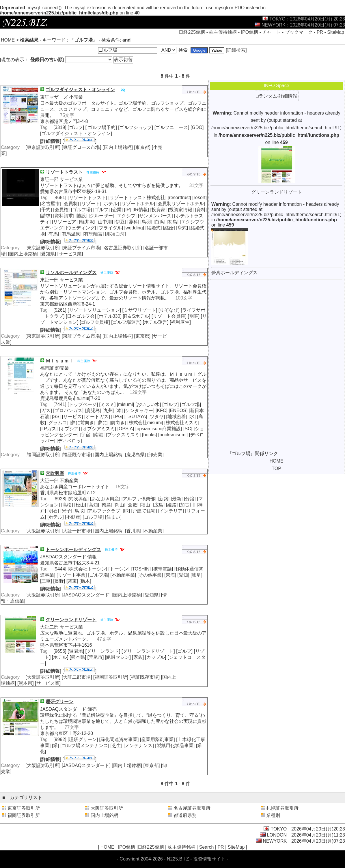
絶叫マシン (118, 657)
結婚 (169, 228)
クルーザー (101, 216)
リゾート (91, 204)
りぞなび (169, 310)
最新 (177, 499)
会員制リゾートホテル (181, 204)
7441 (60, 404)
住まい (113, 517)
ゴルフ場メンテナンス (85, 746)
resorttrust (179, 198)
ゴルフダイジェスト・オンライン (76, 133)
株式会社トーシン (87, 569)
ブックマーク (299, 32)
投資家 (158, 210)
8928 (60, 499)
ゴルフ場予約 (101, 127)
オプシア (69, 429)
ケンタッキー (139, 410)
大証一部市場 (77, 531)
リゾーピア (65, 222)
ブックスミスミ (123, 435)
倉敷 (133, 505)
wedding (134, 228)
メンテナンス (139, 746)
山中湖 (105, 222)
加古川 (187, 505)
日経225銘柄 (192, 32)
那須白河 (115, 234)
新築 (164, 499)
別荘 (194, 316)
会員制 (71, 204)
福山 (146, 505)
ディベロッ (69, 441)
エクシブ (126, 216)
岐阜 (196, 575)
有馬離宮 (93, 234)
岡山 (120, 505)
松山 (80, 505)
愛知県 (48, 254)
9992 (60, 739)
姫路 (172, 505)
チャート (271, 32)
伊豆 (120, 222)
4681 (60, 198)
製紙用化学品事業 (175, 746)
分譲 (190, 499)
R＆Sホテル (137, 316)
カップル (156, 657)
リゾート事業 (72, 575)
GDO (197, 127)
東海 (170, 575)
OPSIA (126, 429)
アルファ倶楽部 (139, 499)
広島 (159, 505)
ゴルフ (76, 127)
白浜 (159, 222)
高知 (93, 505)
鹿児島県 (135, 455)
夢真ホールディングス (234, 273)
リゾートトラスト (87, 198)
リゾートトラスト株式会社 (137, 198)
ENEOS (178, 410)
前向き (118, 423)
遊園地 (76, 651)
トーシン (119, 569)
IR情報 (141, 210)
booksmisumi (173, 435)
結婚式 (154, 228)
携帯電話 (163, 569)
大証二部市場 (77, 677)
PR (320, 32)
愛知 (183, 575)
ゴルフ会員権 (95, 322)
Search (207, 847)
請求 (46, 216)
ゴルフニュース (172, 127)
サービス (72, 417)
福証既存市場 (77, 455)
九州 (108, 410)
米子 (66, 511)
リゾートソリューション (94, 310)
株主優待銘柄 (223, 32)
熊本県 (78, 657)
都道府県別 (185, 815)
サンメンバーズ (155, 216)
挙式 (182, 228)
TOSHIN (141, 569)
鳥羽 (146, 222)
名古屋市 (51, 204)
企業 (117, 210)
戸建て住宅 (144, 511)
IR (128, 210)
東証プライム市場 (81, 248)
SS (56, 417)
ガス (46, 410)
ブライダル (110, 228)
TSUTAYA (136, 417)
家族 (138, 657)
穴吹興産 (78, 499)
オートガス (97, 417)
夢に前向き (83, 423)
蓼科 (133, 222)
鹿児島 (93, 410)
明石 (53, 511)
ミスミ (107, 404)
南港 (99, 435)
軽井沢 (87, 222)
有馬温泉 (71, 234)
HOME (8, 40)
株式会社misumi (145, 423)
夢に (102, 423)
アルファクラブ (104, 511)
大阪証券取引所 (43, 531)
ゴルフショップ (136, 127)
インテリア (171, 511)
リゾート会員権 (169, 316)
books (149, 435)
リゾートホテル (138, 204)
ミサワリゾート (140, 310)
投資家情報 (181, 210)
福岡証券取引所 (43, 455)
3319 (60, 127)
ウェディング (81, 228)
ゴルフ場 (81, 210)
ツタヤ (157, 417)
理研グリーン (83, 739)
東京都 (142, 147)
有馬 (53, 234)
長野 (59, 581)
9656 (60, 651)
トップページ (83, 404)
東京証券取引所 (43, 147)
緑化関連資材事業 (119, 739)
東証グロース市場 (81, 147)
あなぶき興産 (105, 499)
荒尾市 (96, 657)
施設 (81, 216)
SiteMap (336, 32)
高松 (67, 505)
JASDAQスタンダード (86, 595)
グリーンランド (103, 651)
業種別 (273, 815)
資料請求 (64, 216)
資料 (201, 210)
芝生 (116, 746)
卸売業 (155, 455)
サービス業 (70, 254)
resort (200, 198)
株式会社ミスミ (182, 423)
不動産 (73, 517)
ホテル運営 (156, 322)
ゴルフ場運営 (126, 322)
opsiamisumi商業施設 (159, 429)
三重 (46, 581)
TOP (276, 468)
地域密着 (177, 417)
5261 (60, 310)
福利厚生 (180, 322)
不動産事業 (123, 575)
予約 (46, 210)
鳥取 (79, 511)
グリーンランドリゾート (148, 651)
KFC (162, 410)
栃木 (85, 581)
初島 (173, 222)
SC (188, 429)
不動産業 (153, 531)
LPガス (49, 429)
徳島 (106, 505)
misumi (125, 404)
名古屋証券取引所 (122, 248)
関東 (72, 581)
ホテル (111, 204)
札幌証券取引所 (282, 808)
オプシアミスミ (99, 429)
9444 (60, 569)
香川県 (133, 531)
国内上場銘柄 (118, 147)
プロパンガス (68, 410)
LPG (117, 417)
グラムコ (58, 423)
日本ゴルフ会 (81, 316)
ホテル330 (110, 316)
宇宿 (85, 435)
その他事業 (150, 575)
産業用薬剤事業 (157, 739)
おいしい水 (148, 404)
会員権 (61, 210)
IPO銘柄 (250, 32)
